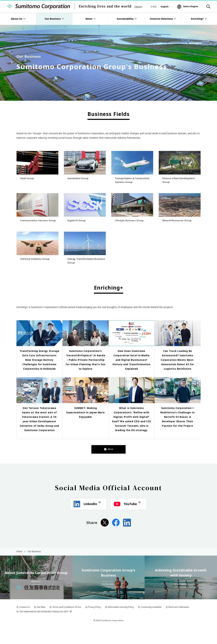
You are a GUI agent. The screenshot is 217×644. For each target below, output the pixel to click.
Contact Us (25, 623)
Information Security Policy (121, 623)
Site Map (41, 623)
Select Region (191, 6)
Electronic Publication (179, 623)
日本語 (153, 7)
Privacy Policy (94, 623)
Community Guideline (151, 623)
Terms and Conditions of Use (67, 623)
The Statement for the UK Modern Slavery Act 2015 (44, 627)
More (109, 465)
